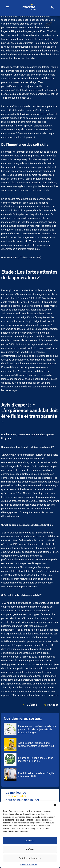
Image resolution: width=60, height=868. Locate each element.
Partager (51, 705)
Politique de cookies (28, 864)
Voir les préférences (30, 858)
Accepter (30, 841)
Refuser (30, 849)
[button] (55, 805)
